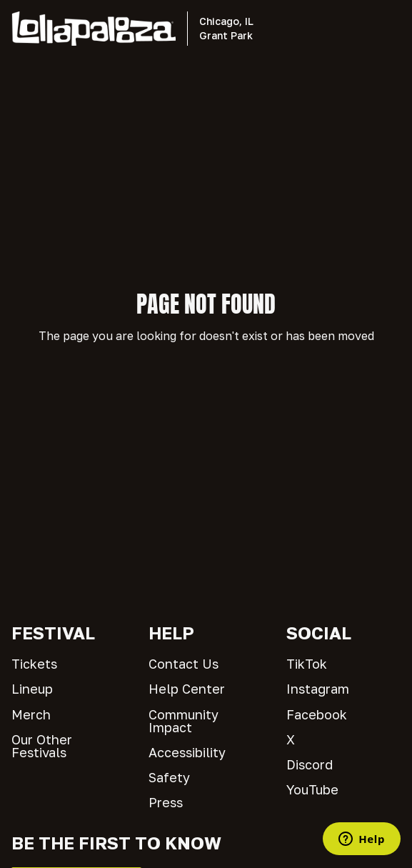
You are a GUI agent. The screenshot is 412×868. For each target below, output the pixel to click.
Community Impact (184, 721)
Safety (169, 777)
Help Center (187, 689)
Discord (310, 764)
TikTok (307, 664)
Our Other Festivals (42, 746)
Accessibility (187, 752)
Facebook (317, 714)
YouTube (312, 789)
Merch (31, 714)
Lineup (32, 689)
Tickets (34, 664)
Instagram (318, 689)
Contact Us (184, 664)
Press (166, 802)
